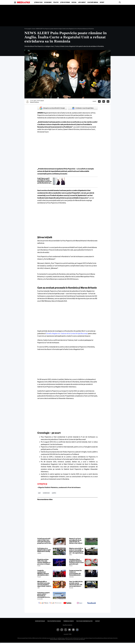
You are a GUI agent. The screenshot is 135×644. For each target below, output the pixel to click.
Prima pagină (28, 29)
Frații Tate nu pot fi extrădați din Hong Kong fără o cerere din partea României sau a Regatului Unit (45, 181)
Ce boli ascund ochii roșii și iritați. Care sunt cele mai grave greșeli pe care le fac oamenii (44, 541)
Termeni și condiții (69, 621)
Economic (48, 2)
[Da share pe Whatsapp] (108, 101)
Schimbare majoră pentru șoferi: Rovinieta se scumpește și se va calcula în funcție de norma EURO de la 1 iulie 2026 (44, 595)
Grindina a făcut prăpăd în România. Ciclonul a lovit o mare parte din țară (76, 562)
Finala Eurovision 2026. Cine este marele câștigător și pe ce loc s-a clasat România (44, 562)
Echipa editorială (40, 621)
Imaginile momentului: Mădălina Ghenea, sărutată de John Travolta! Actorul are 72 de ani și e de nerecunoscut (44, 573)
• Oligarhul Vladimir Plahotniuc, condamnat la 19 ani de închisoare (59, 487)
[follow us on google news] (43, 603)
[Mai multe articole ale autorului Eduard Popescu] (27, 101)
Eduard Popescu (34, 102)
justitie (54, 493)
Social (74, 2)
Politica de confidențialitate (84, 621)
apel (39, 493)
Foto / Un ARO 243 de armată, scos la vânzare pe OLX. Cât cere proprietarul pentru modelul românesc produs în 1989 (76, 584)
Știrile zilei (38, 2)
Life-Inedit (82, 2)
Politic (56, 2)
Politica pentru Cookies (54, 621)
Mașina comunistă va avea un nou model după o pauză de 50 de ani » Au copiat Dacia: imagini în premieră (76, 551)
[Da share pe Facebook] (99, 101)
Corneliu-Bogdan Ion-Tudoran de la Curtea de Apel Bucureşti (67, 333)
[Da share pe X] (104, 101)
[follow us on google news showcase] (55, 603)
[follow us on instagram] (80, 603)
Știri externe (65, 2)
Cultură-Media (93, 2)
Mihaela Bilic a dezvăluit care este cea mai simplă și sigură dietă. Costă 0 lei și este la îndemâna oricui (45, 584)
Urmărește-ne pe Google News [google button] (83, 108)
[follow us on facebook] (92, 603)
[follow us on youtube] (67, 603)
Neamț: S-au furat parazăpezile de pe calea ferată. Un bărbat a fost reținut (76, 541)
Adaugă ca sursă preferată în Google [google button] (52, 108)
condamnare (46, 493)
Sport (102, 2)
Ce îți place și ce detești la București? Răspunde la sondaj (44, 550)
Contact (98, 621)
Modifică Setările (67, 625)
